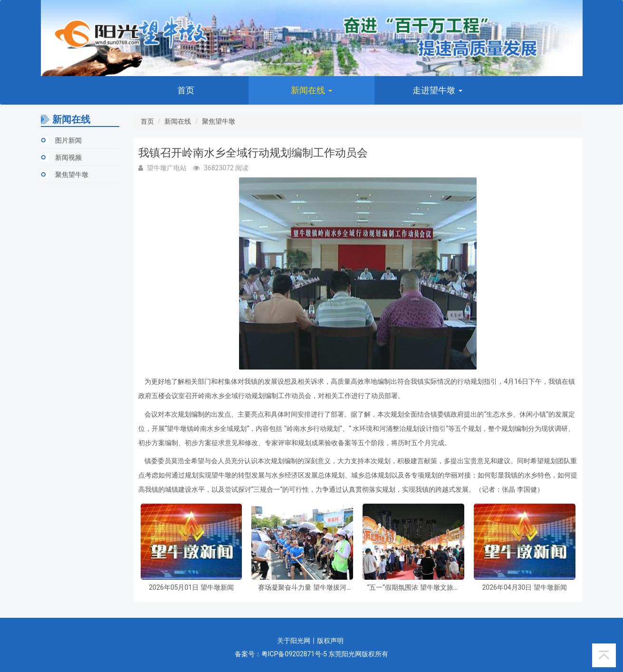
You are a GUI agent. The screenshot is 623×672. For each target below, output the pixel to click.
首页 (186, 90)
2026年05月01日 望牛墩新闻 (191, 588)
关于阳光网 (294, 641)
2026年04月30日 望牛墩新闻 (524, 588)
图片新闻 (68, 140)
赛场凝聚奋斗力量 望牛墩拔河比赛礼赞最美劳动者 (302, 588)
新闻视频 (68, 157)
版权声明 (330, 641)
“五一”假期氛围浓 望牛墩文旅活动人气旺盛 (413, 588)
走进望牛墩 (437, 90)
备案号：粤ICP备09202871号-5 (281, 654)
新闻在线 (311, 90)
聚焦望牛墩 (72, 175)
